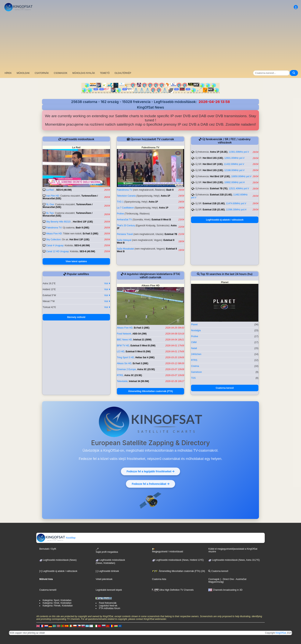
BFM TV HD (123, 346)
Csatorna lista (159, 579)
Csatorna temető (48, 590)
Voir (107, 283)
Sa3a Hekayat (124, 240)
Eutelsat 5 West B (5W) (143, 346)
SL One (50, 204)
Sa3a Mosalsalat (125, 249)
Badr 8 (170, 190)
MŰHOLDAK (23, 73)
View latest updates (76, 261)
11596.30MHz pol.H (236, 210)
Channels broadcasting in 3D (225, 590)
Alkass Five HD (54, 234)
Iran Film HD (53, 196)
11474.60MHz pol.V (236, 203)
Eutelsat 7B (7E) (219, 189)
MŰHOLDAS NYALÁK (84, 73)
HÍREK (8, 73)
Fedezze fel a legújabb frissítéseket (150, 471)
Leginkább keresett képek (109, 590)
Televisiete (122, 381)
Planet (194, 324)
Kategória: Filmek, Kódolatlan (58, 606)
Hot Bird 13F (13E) (83, 222)
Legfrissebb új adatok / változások (225, 220)
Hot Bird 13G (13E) (213, 158)
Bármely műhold (76, 317)
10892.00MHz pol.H (234, 182)
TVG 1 (120, 202)
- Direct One (228, 579)
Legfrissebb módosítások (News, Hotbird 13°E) (178, 560)
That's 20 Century (126, 226)
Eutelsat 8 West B (161, 220)
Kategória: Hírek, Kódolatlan (57, 603)
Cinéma (195, 366)
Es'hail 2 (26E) (91, 234)
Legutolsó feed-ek (108, 606)
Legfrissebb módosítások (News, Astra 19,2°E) (234, 560)
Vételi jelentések (104, 579)
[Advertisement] (150, 41)
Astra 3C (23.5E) (146, 369)
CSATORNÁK (42, 73)
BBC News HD (124, 340)
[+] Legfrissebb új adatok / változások (58, 571)
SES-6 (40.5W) (64, 190)
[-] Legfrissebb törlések (107, 571)
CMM (194, 342)
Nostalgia (196, 330)
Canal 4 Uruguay (55, 245)
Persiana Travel (125, 234)
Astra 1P (165, 196)
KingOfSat (281, 633)
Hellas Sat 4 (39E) (145, 357)
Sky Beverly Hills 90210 (58, 222)
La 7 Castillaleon (125, 208)
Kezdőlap (56, 538)
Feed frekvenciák (108, 603)
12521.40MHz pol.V (239, 189)
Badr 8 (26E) (82, 228)
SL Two (50, 213)
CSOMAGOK (61, 73)
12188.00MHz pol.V (234, 170)
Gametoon (196, 372)
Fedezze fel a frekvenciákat (150, 484)
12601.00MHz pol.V (234, 158)
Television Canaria (126, 196)
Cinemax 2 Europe (126, 369)
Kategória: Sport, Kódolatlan (57, 600)
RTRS (120, 375)
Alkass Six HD (124, 363)
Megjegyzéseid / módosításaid (167, 550)
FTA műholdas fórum (109, 608)
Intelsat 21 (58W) (142, 340)
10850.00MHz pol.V (241, 176)
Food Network (124, 334)
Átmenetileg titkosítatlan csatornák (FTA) (150, 391)
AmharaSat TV (124, 220)
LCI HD (121, 352)
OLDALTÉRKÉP (123, 73)
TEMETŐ (105, 73)
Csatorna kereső (225, 388)
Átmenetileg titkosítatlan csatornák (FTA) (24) (179, 571)
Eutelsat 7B (171, 234)
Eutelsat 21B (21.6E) (221, 195)
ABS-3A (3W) (140, 334)
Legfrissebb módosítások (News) (58, 560)
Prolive (120, 214)
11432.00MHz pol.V (234, 164)
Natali (194, 348)
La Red (50, 190)
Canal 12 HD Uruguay (57, 251)
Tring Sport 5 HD (126, 357)
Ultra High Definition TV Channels (173, 590)
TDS (193, 378)
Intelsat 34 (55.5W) (139, 381)
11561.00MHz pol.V (239, 152)
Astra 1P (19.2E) (219, 152)
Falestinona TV (54, 228)
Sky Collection (53, 240)
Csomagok (214, 579)
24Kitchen (196, 354)
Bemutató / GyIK (48, 549)
